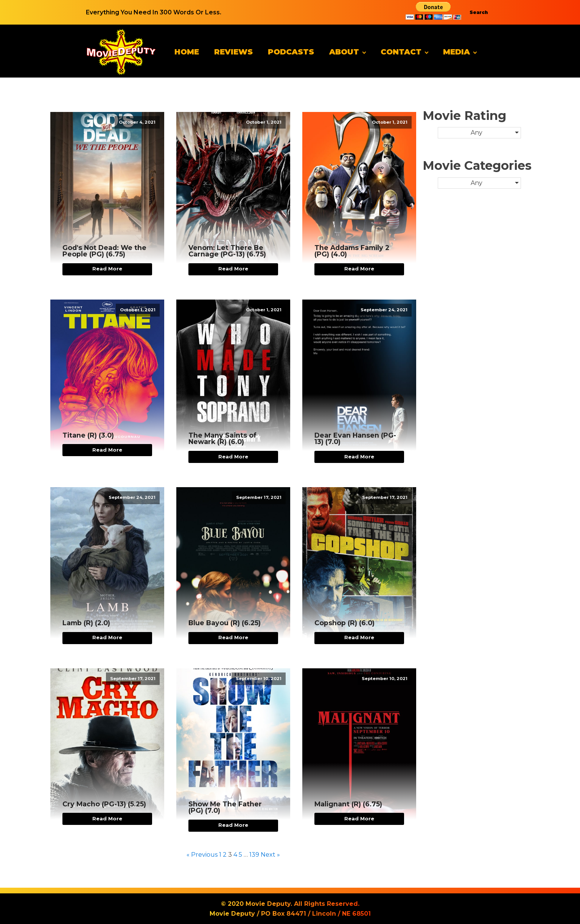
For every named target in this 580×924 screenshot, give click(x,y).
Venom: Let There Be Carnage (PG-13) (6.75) (227, 251)
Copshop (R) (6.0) (344, 623)
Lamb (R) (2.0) (86, 623)
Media (456, 52)
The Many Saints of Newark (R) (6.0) (222, 439)
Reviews (233, 52)
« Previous (202, 855)
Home (187, 52)
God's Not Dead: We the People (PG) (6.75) (104, 251)
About (344, 52)
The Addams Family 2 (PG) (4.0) (352, 251)
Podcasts (291, 52)
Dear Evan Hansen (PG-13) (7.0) (355, 439)
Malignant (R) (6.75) (348, 804)
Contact (401, 52)
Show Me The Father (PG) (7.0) (225, 807)
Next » (270, 855)
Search (479, 12)
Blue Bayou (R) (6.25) (225, 623)
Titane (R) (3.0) (88, 435)
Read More (107, 269)
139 (254, 855)
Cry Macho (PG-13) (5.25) (104, 804)
